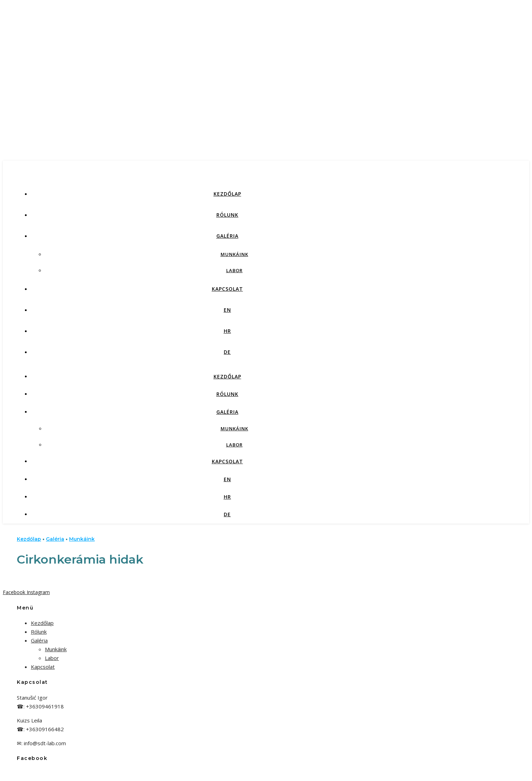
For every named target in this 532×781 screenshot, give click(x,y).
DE (227, 352)
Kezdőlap (227, 194)
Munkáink (234, 254)
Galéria (227, 236)
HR (227, 331)
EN (227, 310)
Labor (234, 270)
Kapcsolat (227, 289)
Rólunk (227, 215)
